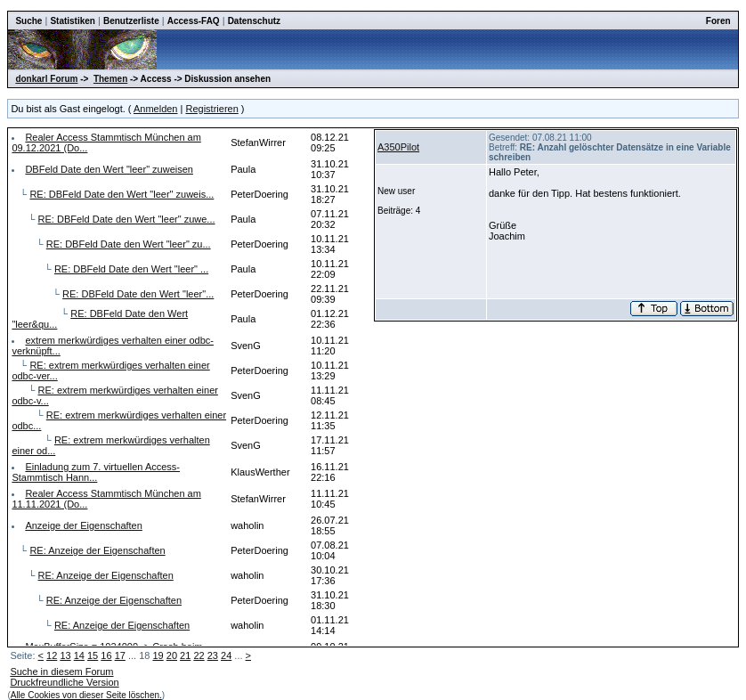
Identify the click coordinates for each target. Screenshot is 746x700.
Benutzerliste (131, 21)
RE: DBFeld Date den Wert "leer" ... (131, 269)
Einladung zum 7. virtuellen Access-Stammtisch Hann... (96, 472)
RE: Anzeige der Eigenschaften (97, 550)
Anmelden (156, 109)
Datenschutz (254, 21)
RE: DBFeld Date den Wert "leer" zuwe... (127, 219)
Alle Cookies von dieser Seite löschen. (86, 695)
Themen (110, 79)
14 (79, 655)
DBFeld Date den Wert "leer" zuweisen (109, 169)
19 (158, 655)
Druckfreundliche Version (64, 682)
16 (106, 655)
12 (52, 655)
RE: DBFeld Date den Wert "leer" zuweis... (122, 194)
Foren (718, 21)
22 (199, 655)
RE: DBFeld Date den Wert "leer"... (138, 294)
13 (65, 655)
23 (213, 655)
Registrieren (211, 109)
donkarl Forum (46, 79)
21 (185, 655)
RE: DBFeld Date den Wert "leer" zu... (129, 244)
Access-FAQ (194, 21)
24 (226, 655)
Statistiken (73, 21)
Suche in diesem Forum (61, 672)
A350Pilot (398, 147)
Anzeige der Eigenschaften (83, 525)
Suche (28, 21)
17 (120, 655)
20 (172, 655)
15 (93, 655)
